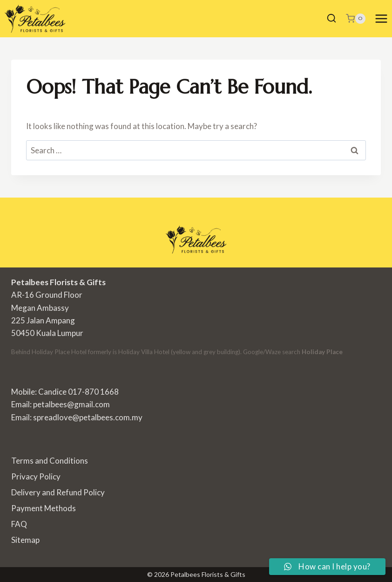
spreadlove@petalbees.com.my (88, 417)
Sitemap (25, 540)
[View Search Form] (331, 19)
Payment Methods (44, 508)
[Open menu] (381, 18)
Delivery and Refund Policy (58, 492)
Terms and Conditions (50, 461)
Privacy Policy (36, 476)
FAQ (19, 524)
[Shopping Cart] (356, 19)
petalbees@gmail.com (71, 404)
